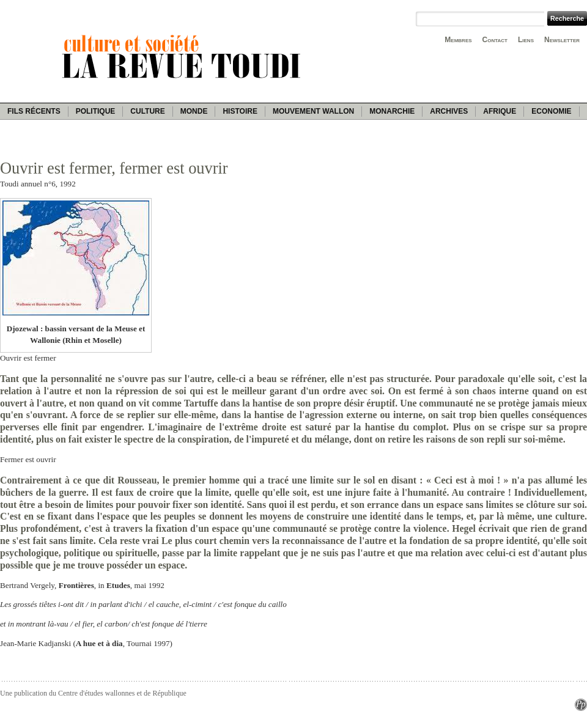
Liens (526, 40)
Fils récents (34, 111)
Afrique (500, 111)
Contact (495, 40)
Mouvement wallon (313, 111)
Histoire (240, 111)
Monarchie (392, 111)
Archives (449, 111)
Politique (96, 111)
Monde (194, 111)
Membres (458, 40)
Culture (147, 111)
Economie (551, 111)
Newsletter (562, 40)
